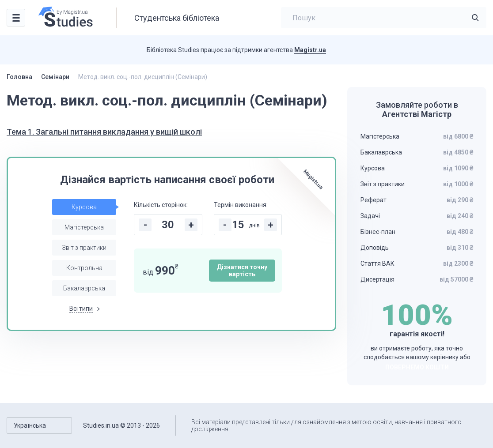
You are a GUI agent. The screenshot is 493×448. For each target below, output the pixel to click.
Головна (19, 77)
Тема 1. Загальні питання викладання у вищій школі (104, 132)
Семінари (55, 77)
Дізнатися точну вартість (242, 271)
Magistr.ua (310, 50)
